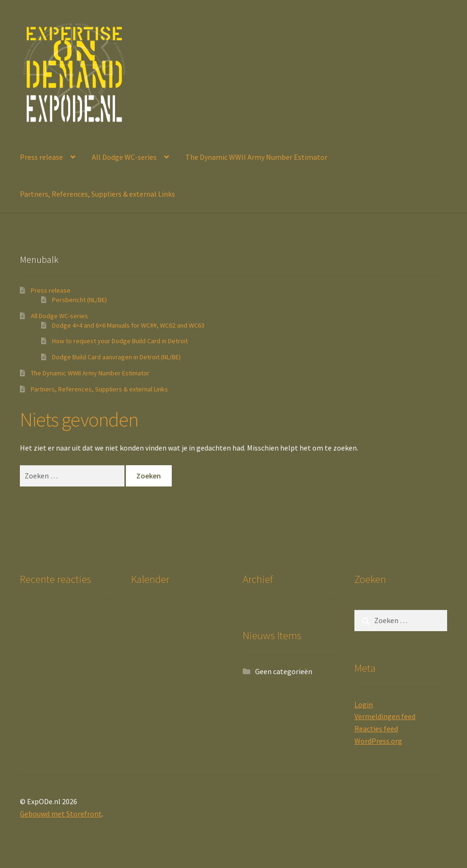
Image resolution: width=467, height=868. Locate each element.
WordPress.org (378, 741)
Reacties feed (376, 729)
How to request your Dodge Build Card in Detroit (120, 341)
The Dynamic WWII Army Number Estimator (256, 157)
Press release (41, 157)
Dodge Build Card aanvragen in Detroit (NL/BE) (116, 357)
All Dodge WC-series (124, 157)
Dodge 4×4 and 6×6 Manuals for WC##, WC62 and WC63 (128, 325)
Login (364, 704)
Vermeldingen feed (385, 716)
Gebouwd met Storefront (61, 814)
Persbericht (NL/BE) (79, 300)
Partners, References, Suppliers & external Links (97, 194)
